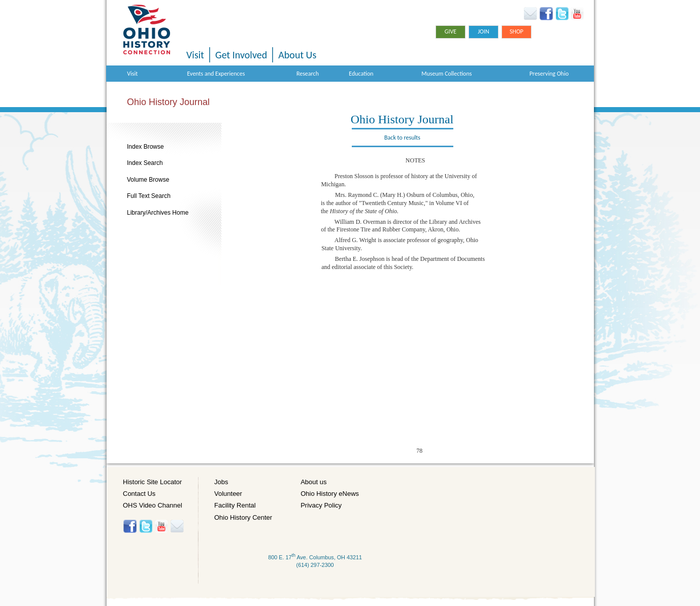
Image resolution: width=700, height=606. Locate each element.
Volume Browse (148, 180)
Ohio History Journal (168, 102)
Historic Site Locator (152, 482)
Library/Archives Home (158, 213)
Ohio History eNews (330, 494)
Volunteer (228, 494)
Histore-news (177, 526)
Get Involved (241, 55)
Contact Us (139, 494)
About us (313, 482)
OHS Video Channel (153, 505)
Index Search (145, 163)
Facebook (546, 14)
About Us (297, 55)
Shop (516, 31)
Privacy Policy (321, 505)
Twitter (562, 14)
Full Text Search (149, 196)
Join (484, 31)
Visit (195, 55)
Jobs (221, 482)
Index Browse (145, 147)
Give (451, 31)
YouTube (577, 14)
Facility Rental (235, 505)
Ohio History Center (243, 517)
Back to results (402, 138)
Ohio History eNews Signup (530, 14)
